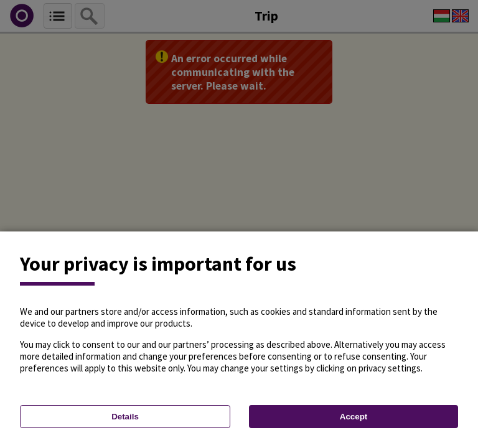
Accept (354, 417)
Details (125, 417)
